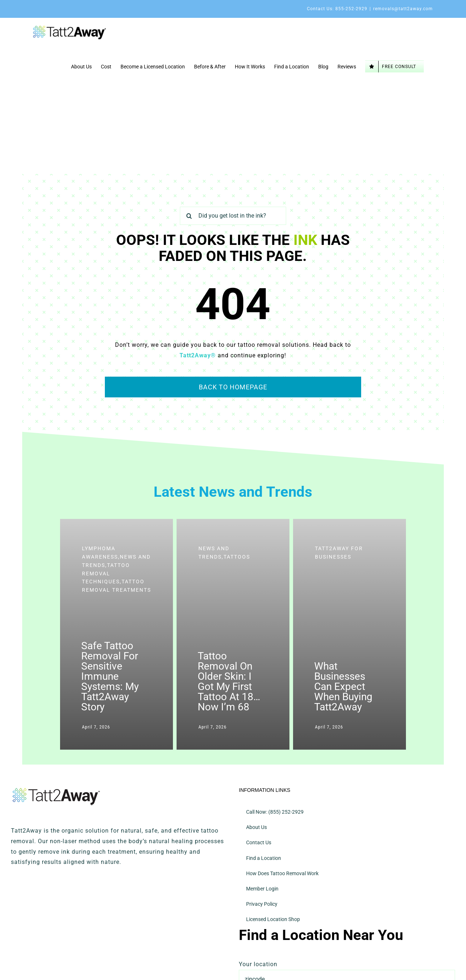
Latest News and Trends (233, 492)
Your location (258, 964)
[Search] (189, 216)
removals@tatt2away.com (403, 9)
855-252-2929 (351, 9)
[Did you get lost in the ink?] (233, 216)
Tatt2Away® (198, 355)
